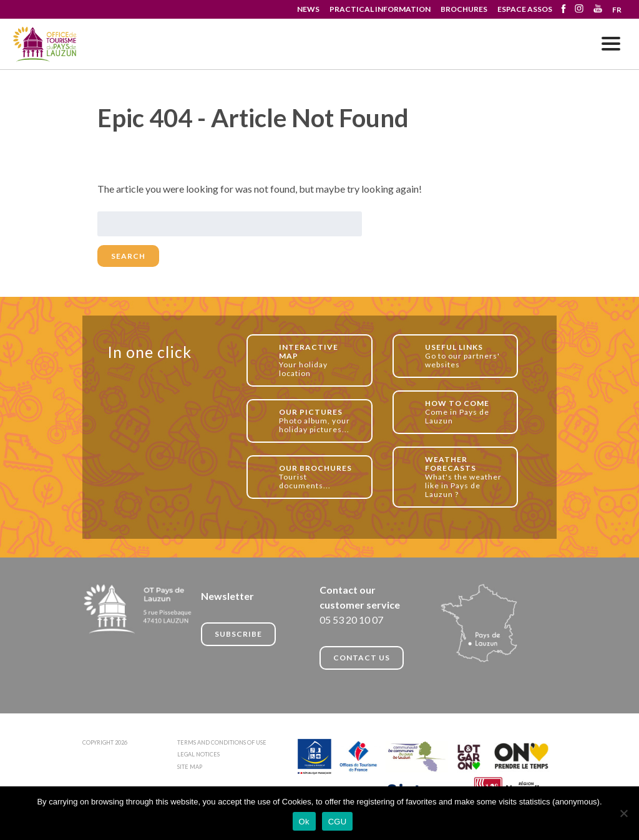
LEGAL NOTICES (198, 754)
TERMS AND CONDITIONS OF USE (222, 742)
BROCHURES (464, 9)
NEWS (308, 9)
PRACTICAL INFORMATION (380, 9)
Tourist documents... (319, 477)
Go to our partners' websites (465, 356)
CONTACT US (362, 658)
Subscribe (238, 634)
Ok (304, 822)
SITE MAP (190, 767)
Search (128, 256)
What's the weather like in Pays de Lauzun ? (465, 477)
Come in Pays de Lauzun (465, 412)
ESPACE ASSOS (525, 9)
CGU (338, 822)
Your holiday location (319, 360)
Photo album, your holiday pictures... (319, 421)
